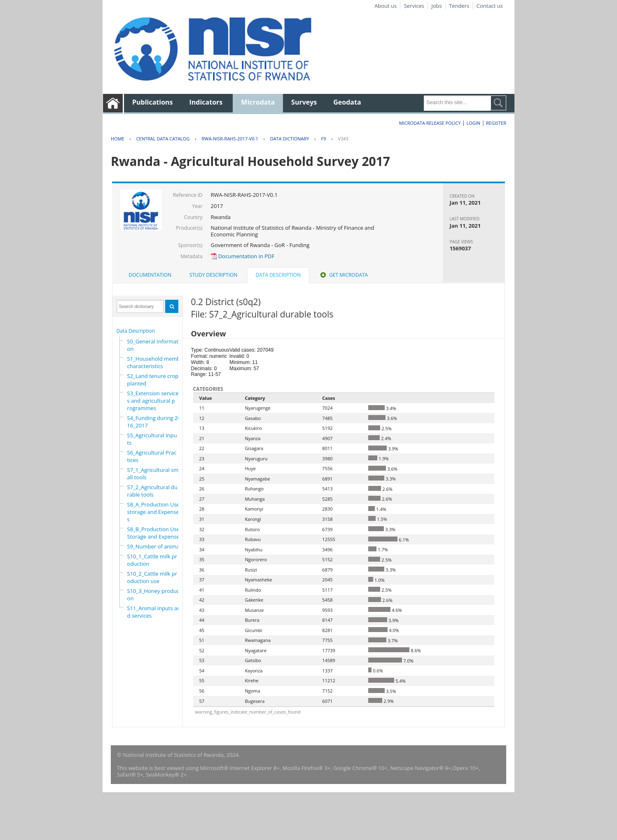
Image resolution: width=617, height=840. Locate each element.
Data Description (136, 331)
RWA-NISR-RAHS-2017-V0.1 (230, 139)
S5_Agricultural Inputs (152, 439)
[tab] (150, 275)
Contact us (490, 6)
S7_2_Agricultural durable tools (152, 491)
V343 (343, 139)
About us (386, 6)
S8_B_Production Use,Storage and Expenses (155, 533)
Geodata (347, 102)
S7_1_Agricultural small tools (153, 474)
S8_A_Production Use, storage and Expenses (154, 512)
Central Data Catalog (163, 139)
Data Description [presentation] (278, 275)
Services (414, 6)
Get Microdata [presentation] (343, 275)
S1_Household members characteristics (158, 362)
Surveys (304, 102)
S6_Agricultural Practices (152, 456)
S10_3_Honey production (155, 595)
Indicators (206, 102)
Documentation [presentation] (150, 275)
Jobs (436, 6)
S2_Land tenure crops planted (154, 380)
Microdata (258, 102)
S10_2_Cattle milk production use (152, 577)
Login (473, 123)
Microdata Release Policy (430, 123)
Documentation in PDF (243, 256)
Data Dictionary (290, 139)
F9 (323, 139)
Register (496, 123)
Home (118, 139)
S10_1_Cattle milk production (152, 560)
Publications (153, 102)
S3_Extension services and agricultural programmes (153, 401)
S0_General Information (154, 345)
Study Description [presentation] (213, 275)
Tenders (459, 6)
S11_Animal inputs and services (154, 612)
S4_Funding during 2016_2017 (154, 422)
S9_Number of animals (155, 546)
